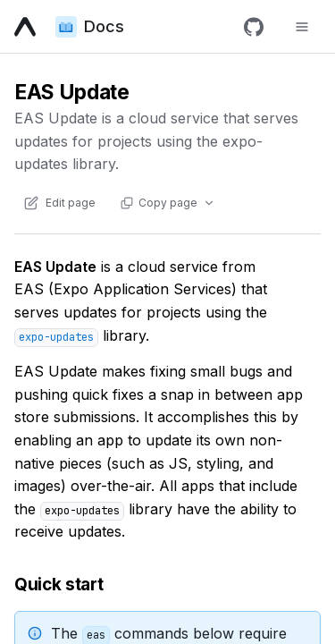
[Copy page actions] (167, 203)
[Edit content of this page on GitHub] (59, 203)
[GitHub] (254, 27)
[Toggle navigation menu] (302, 27)
